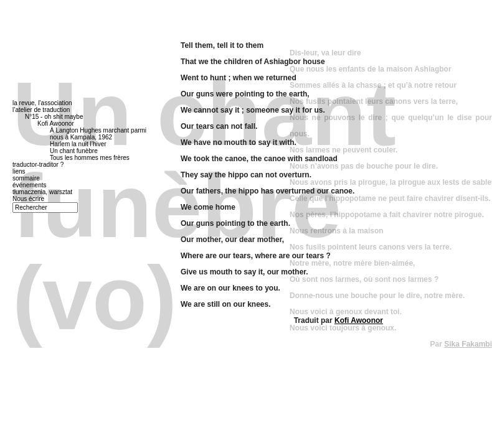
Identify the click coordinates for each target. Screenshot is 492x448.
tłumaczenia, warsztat (42, 192)
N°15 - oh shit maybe (54, 117)
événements (29, 185)
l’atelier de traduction (41, 110)
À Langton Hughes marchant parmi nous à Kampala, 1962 (98, 134)
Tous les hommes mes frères (90, 158)
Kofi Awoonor (359, 320)
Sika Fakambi (468, 344)
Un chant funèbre (74, 151)
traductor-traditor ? (38, 165)
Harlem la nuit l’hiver (78, 144)
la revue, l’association (42, 103)
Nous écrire (28, 199)
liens (19, 171)
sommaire (26, 178)
